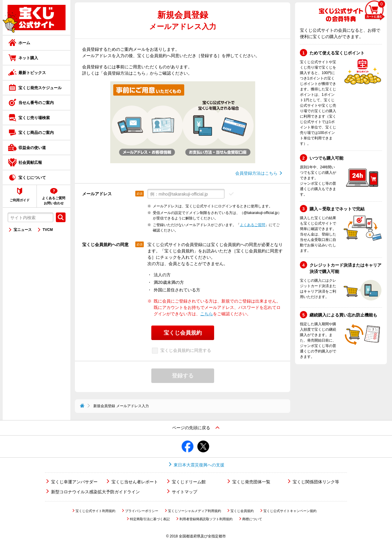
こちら (207, 314)
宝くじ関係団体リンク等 (316, 482)
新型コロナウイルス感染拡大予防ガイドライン (95, 492)
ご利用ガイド (20, 200)
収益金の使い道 (32, 148)
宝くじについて (32, 178)
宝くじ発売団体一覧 (251, 482)
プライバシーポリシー (142, 511)
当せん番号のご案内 (36, 103)
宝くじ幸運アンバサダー (74, 482)
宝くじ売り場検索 (34, 118)
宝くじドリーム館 (189, 482)
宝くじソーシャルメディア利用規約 (194, 511)
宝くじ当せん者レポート (135, 482)
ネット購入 (28, 58)
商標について (252, 519)
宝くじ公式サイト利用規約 (95, 511)
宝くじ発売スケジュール (40, 88)
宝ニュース (23, 230)
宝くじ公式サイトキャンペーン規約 (290, 511)
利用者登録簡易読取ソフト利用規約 (206, 519)
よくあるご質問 (252, 225)
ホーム (24, 43)
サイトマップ (185, 492)
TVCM (48, 230)
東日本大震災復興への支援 (199, 465)
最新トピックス (32, 73)
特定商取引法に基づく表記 (150, 519)
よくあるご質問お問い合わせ (54, 201)
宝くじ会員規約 (242, 511)
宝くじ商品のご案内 (36, 133)
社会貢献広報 (30, 162)
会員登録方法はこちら (256, 173)
